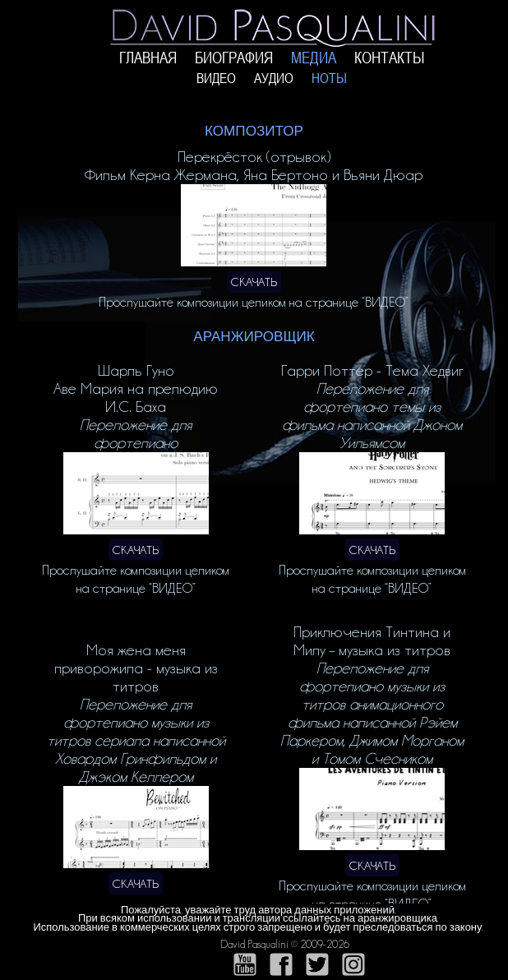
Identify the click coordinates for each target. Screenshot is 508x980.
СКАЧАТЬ (254, 282)
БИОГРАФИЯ (234, 58)
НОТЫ (329, 78)
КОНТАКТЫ (390, 58)
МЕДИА (314, 58)
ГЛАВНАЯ (148, 58)
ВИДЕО (216, 78)
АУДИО (274, 78)
